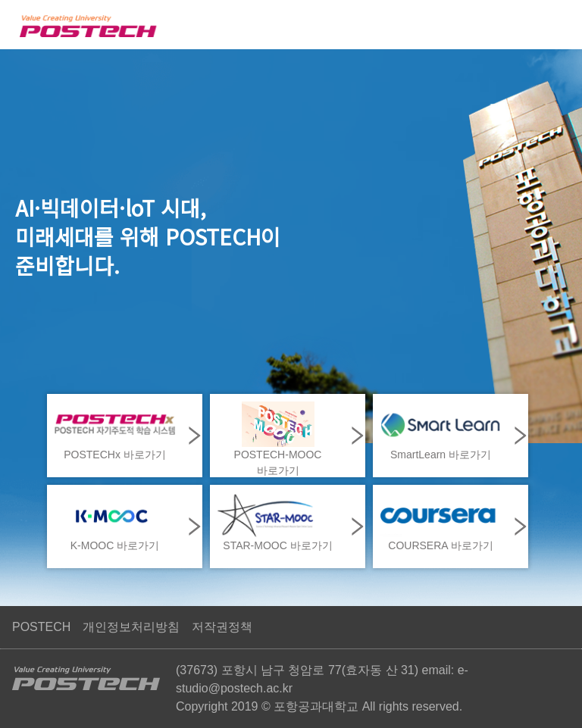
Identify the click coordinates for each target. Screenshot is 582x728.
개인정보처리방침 (131, 627)
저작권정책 (222, 627)
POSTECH (41, 627)
